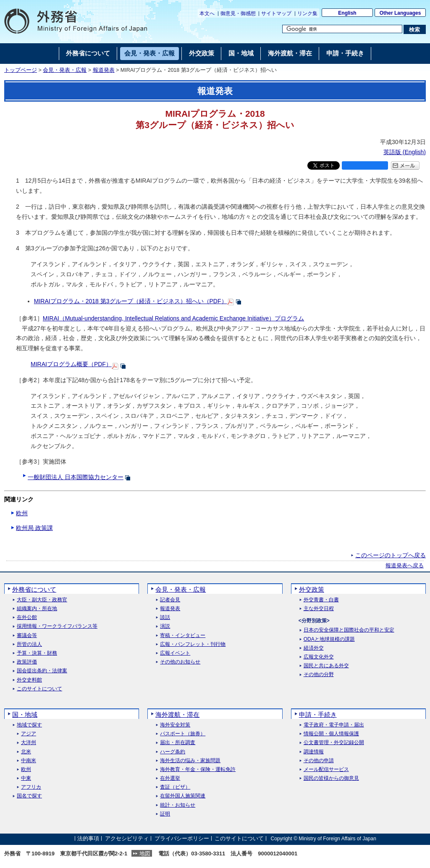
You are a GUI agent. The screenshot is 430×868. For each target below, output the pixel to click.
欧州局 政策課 (34, 528)
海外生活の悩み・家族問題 (190, 761)
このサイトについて (39, 689)
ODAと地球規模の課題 (329, 639)
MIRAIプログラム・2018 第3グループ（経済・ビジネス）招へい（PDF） (131, 301)
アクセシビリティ (127, 838)
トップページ (21, 70)
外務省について (34, 589)
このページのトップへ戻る (391, 555)
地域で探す (29, 725)
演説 (165, 626)
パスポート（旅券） (183, 734)
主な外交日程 (319, 609)
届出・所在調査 (178, 743)
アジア (29, 734)
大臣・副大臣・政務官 (42, 600)
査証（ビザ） (175, 787)
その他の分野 (319, 675)
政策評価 (27, 662)
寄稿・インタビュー (183, 636)
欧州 (22, 513)
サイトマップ (276, 13)
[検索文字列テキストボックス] (342, 29)
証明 (165, 814)
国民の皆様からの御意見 (331, 778)
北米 (26, 752)
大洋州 (29, 743)
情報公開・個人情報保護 (331, 734)
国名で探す (29, 796)
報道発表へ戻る (405, 566)
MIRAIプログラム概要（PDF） (71, 364)
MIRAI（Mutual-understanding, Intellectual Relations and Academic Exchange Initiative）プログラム (174, 318)
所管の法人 (29, 644)
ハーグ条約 (173, 752)
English (347, 13)
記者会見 (170, 600)
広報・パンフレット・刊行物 (193, 644)
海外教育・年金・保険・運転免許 (198, 770)
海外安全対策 (175, 725)
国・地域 (25, 715)
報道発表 (104, 70)
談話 (165, 618)
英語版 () (405, 152)
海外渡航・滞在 (177, 715)
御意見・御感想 (238, 13)
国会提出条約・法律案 (42, 671)
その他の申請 (319, 761)
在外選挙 (170, 778)
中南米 (29, 761)
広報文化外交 (319, 657)
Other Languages (400, 13)
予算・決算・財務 (37, 653)
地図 (145, 854)
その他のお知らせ (180, 662)
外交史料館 (29, 680)
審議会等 (27, 636)
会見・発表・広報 (65, 70)
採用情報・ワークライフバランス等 (57, 626)
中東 (26, 778)
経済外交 (314, 648)
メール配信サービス (326, 770)
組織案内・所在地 (37, 609)
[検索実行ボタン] (415, 29)
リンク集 (307, 13)
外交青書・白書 (321, 600)
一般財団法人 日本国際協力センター (76, 477)
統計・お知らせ (178, 805)
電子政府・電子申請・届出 (334, 725)
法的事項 (88, 838)
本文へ (207, 13)
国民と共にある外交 (326, 666)
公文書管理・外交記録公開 (334, 743)
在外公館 (27, 618)
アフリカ (31, 787)
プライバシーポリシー (182, 838)
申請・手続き (318, 715)
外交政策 (312, 589)
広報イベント (175, 653)
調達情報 (314, 752)
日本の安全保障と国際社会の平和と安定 (349, 630)
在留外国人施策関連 (183, 796)
